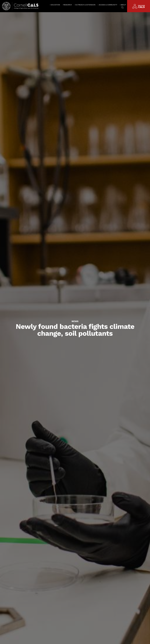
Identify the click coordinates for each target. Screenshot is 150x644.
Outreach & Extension (85, 5)
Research (68, 5)
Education (55, 5)
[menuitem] (55, 5)
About (123, 5)
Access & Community (108, 5)
